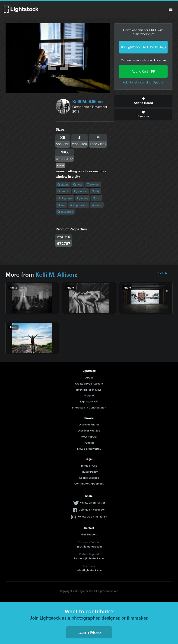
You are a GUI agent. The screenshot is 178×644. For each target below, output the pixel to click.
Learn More (89, 632)
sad (61, 205)
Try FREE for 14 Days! (89, 390)
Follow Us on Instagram (92, 516)
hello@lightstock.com (89, 570)
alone (97, 205)
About (89, 377)
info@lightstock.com (89, 546)
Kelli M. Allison (88, 102)
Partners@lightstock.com (89, 558)
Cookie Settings (89, 478)
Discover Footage (89, 430)
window (81, 191)
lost (97, 198)
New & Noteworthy (89, 449)
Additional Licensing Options (143, 82)
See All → (165, 273)
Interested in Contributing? (89, 407)
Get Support (89, 534)
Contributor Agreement (89, 483)
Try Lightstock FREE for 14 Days (143, 47)
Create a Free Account (89, 383)
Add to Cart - (143, 71)
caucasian (65, 212)
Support (89, 395)
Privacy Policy (89, 472)
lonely (83, 198)
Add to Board (143, 101)
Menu (171, 9)
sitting (63, 184)
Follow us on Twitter (92, 503)
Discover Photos (89, 424)
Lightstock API (89, 401)
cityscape (65, 198)
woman (93, 184)
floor (78, 184)
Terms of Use (89, 466)
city (96, 191)
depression (78, 205)
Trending (89, 443)
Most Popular (89, 437)
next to (64, 191)
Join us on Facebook (92, 510)
